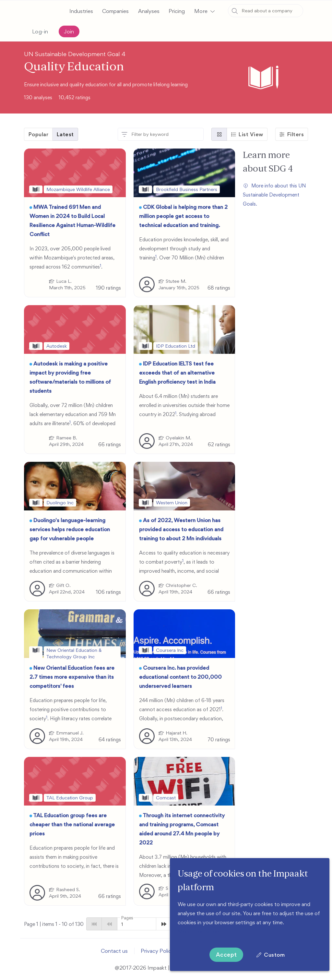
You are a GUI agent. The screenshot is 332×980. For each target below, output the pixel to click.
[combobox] (266, 11)
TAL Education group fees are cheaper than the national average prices (72, 824)
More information (198, 931)
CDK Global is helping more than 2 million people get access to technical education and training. (183, 216)
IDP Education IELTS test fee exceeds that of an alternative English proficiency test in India (177, 373)
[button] (204, 11)
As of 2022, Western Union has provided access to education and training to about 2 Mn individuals (181, 529)
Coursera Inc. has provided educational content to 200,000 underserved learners (180, 677)
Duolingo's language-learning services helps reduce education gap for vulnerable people (70, 529)
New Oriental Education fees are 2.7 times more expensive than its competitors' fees (72, 677)
